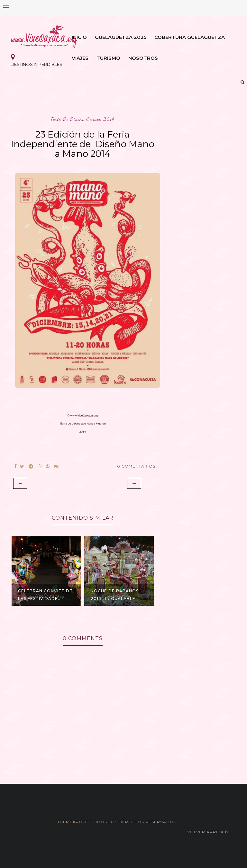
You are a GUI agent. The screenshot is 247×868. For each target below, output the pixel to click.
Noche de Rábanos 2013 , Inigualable (115, 595)
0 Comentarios (136, 466)
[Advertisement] (124, 759)
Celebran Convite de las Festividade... (45, 595)
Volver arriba (208, 832)
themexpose (73, 822)
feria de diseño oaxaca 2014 (82, 119)
